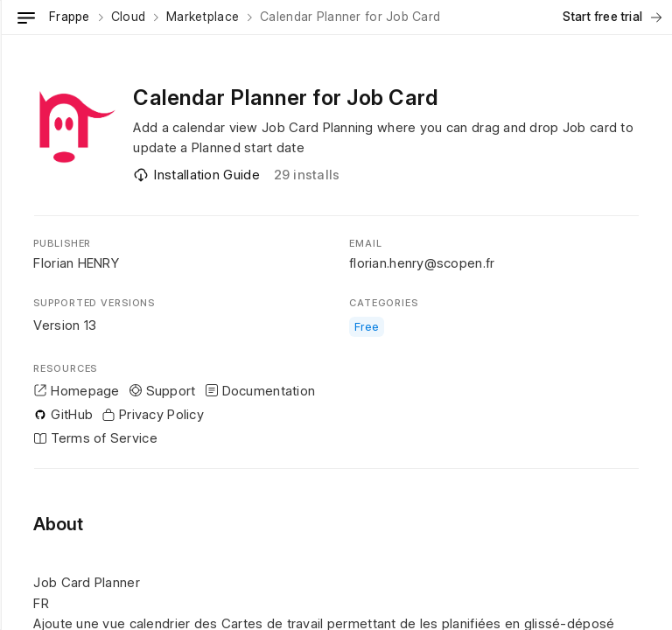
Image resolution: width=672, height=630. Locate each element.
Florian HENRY (76, 263)
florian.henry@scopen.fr (422, 263)
